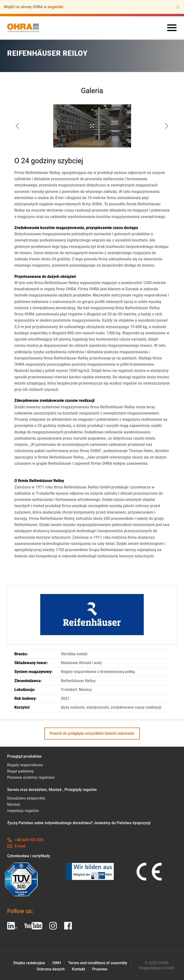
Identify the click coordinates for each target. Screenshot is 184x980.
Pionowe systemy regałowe (31, 777)
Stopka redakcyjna (29, 963)
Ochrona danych (51, 969)
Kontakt (78, 969)
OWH (57, 963)
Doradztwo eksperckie (26, 798)
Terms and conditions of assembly (98, 963)
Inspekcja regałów (23, 811)
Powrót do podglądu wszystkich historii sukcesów (92, 733)
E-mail (16, 846)
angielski (55, 7)
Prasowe (100, 969)
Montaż (14, 804)
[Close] (178, 7)
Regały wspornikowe (25, 765)
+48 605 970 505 (25, 840)
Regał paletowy (20, 771)
